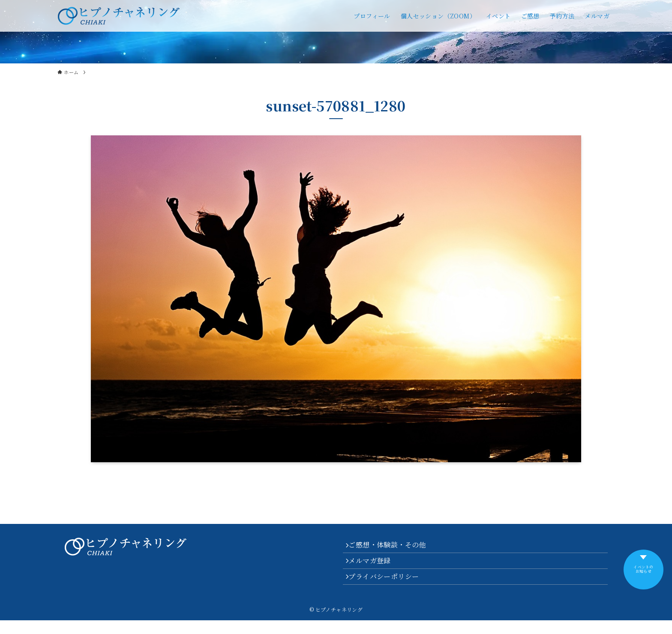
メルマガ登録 (374, 567)
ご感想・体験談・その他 (392, 547)
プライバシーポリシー (388, 588)
